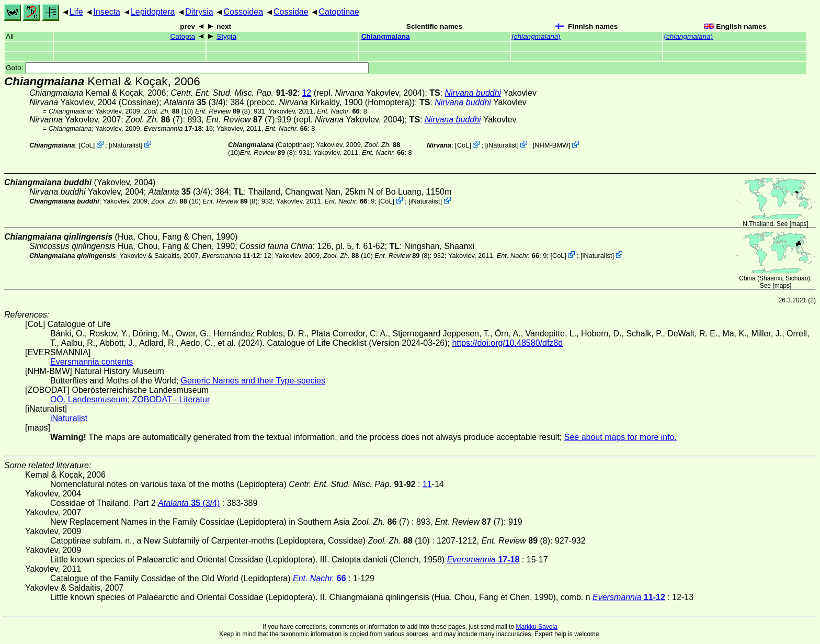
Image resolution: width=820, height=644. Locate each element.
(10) (169, 111)
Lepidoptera (153, 12)
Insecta (107, 12)
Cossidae (291, 12)
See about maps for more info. (620, 437)
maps (799, 224)
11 (427, 484)
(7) (154, 120)
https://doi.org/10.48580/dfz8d (507, 343)
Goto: (187, 68)
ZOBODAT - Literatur (171, 399)
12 (306, 93)
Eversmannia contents (92, 362)
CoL (87, 145)
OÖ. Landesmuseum (89, 399)
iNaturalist (126, 145)
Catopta (183, 36)
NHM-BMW (551, 145)
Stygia (226, 36)
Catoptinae (339, 12)
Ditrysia (199, 12)
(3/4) (195, 102)
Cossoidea (243, 12)
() (536, 36)
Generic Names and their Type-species (253, 381)
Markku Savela (536, 627)
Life (76, 12)
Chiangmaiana (386, 36)
